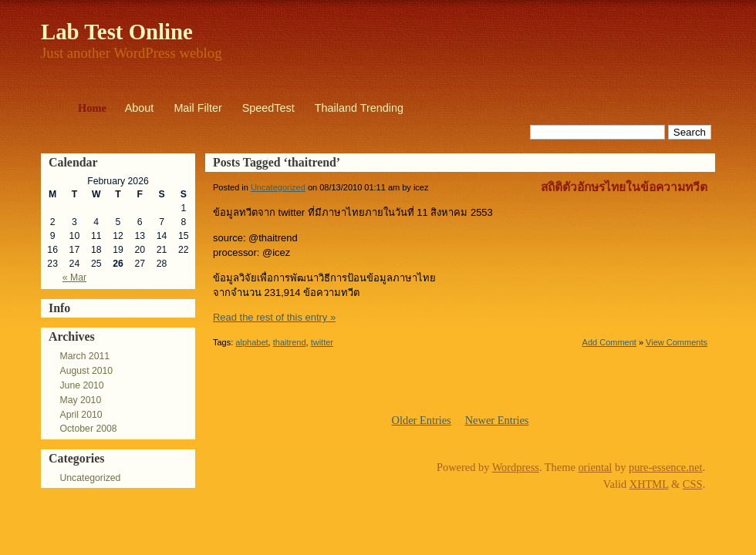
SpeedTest (268, 108)
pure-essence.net (666, 467)
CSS (693, 484)
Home (92, 108)
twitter (322, 342)
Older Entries (422, 420)
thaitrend (290, 342)
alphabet (251, 342)
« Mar (74, 277)
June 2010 (81, 385)
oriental (595, 467)
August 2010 (86, 371)
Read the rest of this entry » (274, 317)
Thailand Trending (359, 108)
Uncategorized (90, 478)
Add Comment (609, 342)
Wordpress (516, 467)
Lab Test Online (117, 32)
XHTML (649, 484)
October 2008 (88, 429)
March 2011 (84, 356)
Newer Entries (497, 420)
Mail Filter (197, 108)
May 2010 (80, 400)
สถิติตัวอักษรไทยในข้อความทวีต (624, 187)
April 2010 (81, 415)
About (140, 108)
